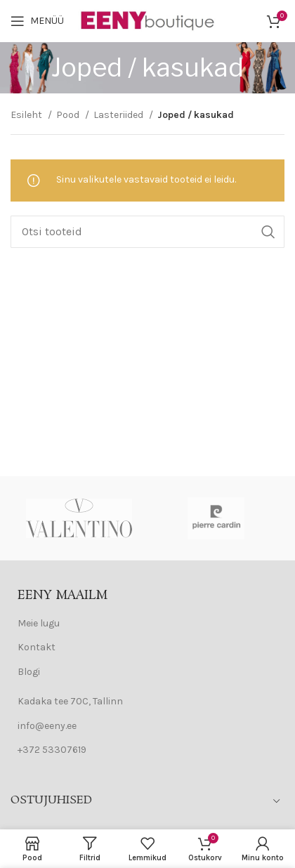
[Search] (147, 232)
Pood (69, 115)
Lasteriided (119, 115)
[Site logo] (148, 20)
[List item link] (147, 624)
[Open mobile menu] (37, 21)
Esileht (27, 115)
